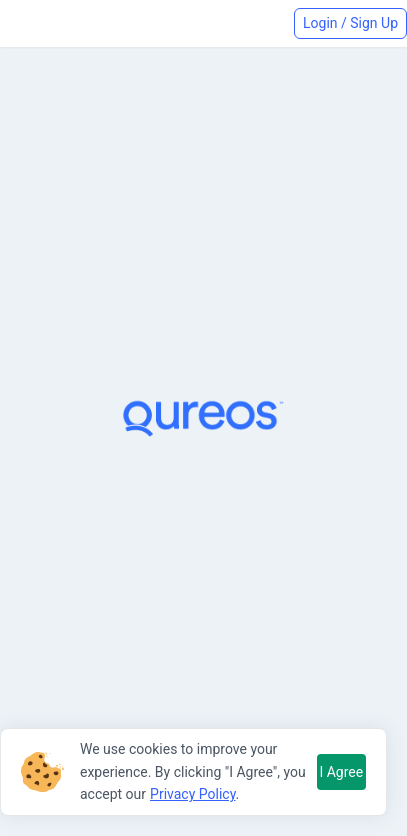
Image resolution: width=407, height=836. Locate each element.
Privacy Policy (192, 794)
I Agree (341, 772)
